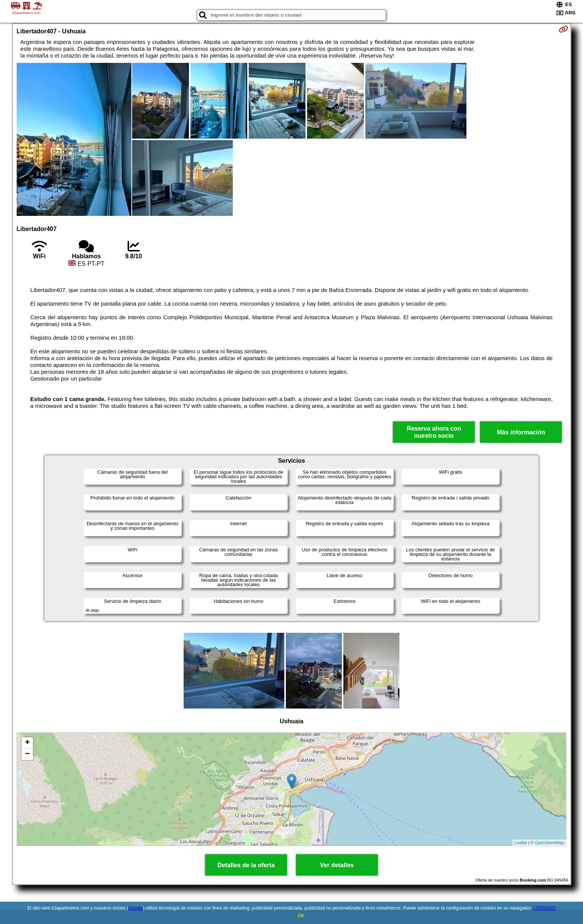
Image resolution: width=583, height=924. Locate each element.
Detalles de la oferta (246, 865)
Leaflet (521, 843)
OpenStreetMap (550, 843)
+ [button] (27, 743)
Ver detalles (337, 865)
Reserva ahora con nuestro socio (434, 432)
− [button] (27, 754)
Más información (521, 432)
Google (136, 908)
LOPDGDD (545, 908)
